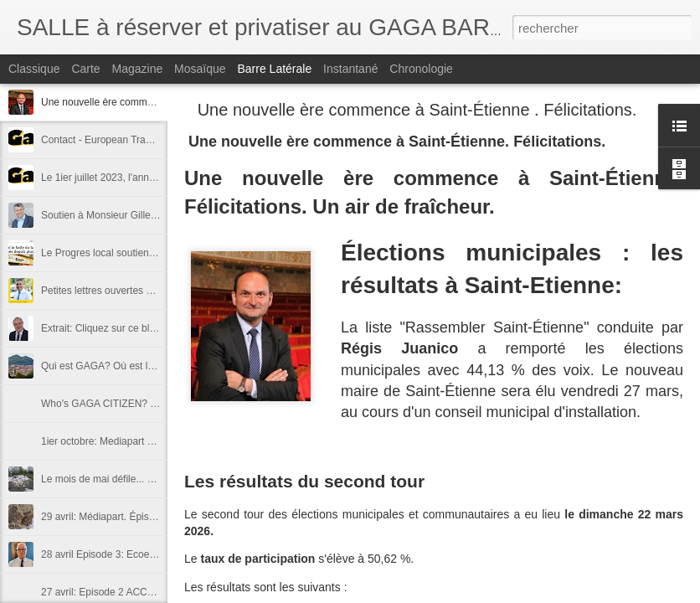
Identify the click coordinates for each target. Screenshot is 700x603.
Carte (85, 69)
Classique (34, 69)
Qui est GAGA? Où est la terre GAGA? (128, 366)
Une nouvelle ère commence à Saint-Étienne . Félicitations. (417, 110)
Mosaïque (200, 69)
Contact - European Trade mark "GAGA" (131, 140)
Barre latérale (274, 69)
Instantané (350, 69)
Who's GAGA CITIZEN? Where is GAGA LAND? (149, 404)
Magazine (138, 69)
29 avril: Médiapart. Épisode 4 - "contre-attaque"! (149, 517)
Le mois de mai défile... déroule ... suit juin (135, 479)
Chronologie (421, 69)
